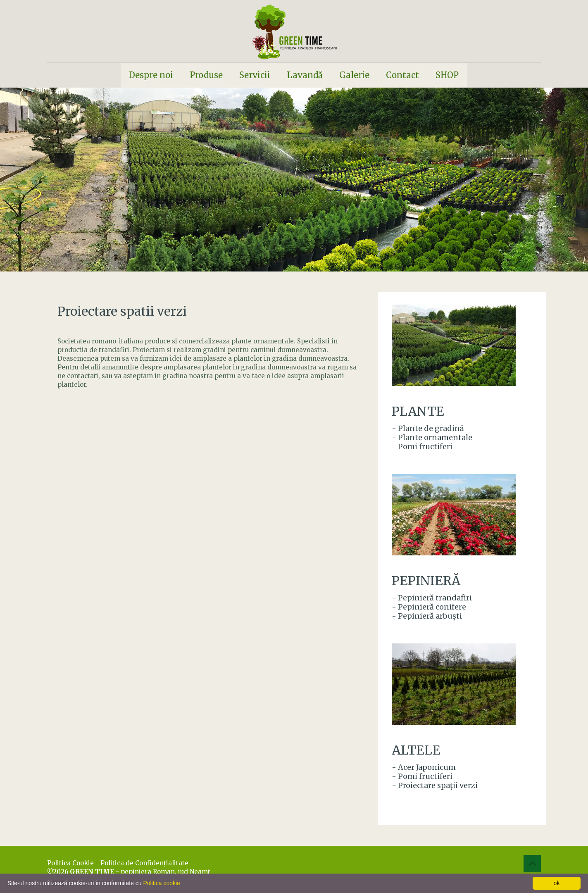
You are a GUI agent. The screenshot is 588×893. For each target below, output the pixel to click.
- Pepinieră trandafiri (432, 598)
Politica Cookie (70, 863)
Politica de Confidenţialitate (144, 863)
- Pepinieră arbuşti (427, 616)
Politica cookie (162, 883)
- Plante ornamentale (432, 437)
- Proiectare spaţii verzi (435, 785)
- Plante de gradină (428, 428)
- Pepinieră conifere (429, 607)
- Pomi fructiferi (422, 446)
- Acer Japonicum (424, 767)
